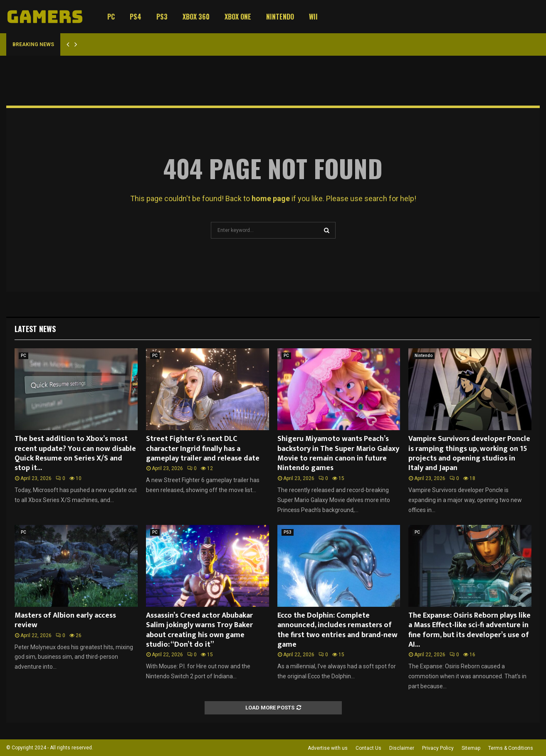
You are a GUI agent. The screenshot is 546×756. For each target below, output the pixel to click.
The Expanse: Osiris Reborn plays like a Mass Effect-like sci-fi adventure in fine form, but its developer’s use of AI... (469, 630)
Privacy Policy (438, 748)
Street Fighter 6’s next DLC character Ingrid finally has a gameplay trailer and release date (203, 449)
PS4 (136, 17)
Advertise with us (328, 748)
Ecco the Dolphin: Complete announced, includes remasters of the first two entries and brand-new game (337, 630)
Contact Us (368, 748)
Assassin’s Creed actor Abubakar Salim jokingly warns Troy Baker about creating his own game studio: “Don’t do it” (199, 630)
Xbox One (238, 17)
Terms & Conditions (511, 748)
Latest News (35, 329)
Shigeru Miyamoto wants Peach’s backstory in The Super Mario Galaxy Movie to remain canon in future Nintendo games (338, 453)
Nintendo (280, 17)
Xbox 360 (196, 17)
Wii (313, 17)
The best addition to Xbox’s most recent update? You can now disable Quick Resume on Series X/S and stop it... (75, 453)
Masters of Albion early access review (65, 620)
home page (271, 198)
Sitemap (471, 748)
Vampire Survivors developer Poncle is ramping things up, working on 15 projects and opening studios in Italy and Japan (469, 453)
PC (111, 17)
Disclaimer (402, 748)
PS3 (162, 17)
